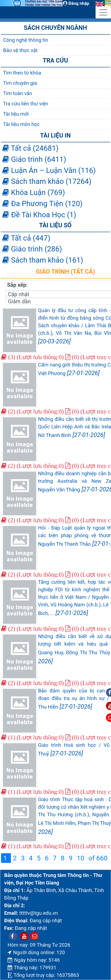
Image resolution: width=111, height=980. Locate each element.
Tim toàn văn (18, 93)
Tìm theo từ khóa (22, 73)
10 (80, 858)
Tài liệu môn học (21, 124)
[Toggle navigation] (103, 12)
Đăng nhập (76, 3)
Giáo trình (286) (32, 249)
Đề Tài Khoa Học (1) (39, 215)
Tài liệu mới (16, 114)
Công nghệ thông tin (26, 40)
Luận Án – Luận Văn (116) (49, 170)
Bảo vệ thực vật (20, 50)
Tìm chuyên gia (20, 83)
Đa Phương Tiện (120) (42, 204)
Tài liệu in (55, 135)
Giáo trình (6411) (34, 159)
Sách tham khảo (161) (43, 260)
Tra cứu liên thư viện (26, 104)
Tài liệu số (55, 225)
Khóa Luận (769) (34, 192)
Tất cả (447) (26, 238)
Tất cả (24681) (30, 148)
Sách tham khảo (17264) (47, 181)
